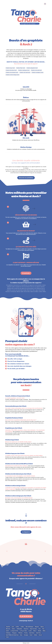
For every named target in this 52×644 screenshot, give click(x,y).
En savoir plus (26, 273)
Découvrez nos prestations (26, 178)
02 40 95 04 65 (27, 616)
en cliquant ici (26, 532)
